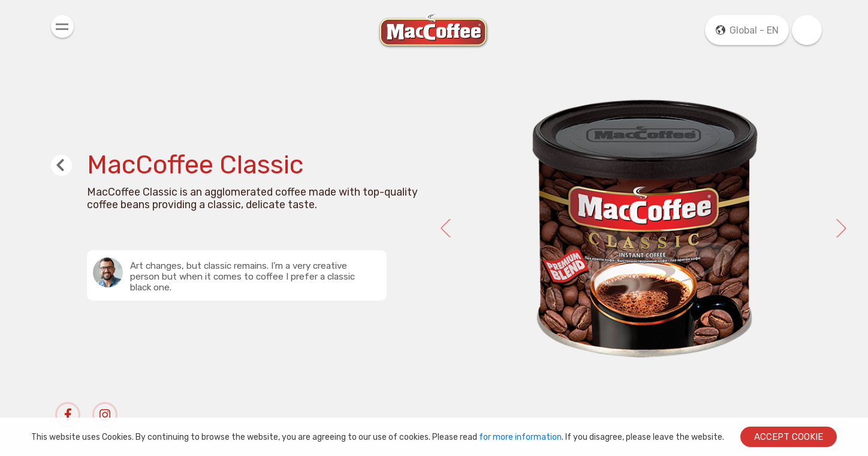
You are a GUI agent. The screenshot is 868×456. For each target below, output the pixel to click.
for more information (520, 437)
